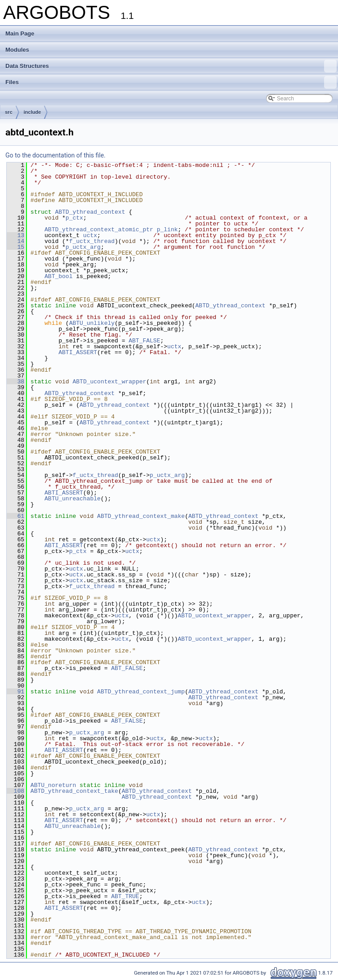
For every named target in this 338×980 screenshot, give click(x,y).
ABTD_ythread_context (90, 212)
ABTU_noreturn (53, 785)
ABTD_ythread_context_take (74, 791)
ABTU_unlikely (92, 323)
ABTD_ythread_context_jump (141, 692)
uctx (90, 235)
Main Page (20, 34)
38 (16, 382)
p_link (167, 229)
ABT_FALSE (144, 341)
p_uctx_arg (83, 247)
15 (16, 247)
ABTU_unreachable (73, 499)
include (33, 112)
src (9, 112)
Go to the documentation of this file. (56, 155)
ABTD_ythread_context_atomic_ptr (99, 229)
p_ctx (74, 218)
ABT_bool (58, 276)
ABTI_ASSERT (78, 352)
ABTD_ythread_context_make (141, 516)
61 (16, 516)
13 (16, 235)
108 (16, 791)
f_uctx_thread (92, 241)
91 (16, 692)
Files (171, 82)
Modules (17, 50)
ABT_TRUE (125, 896)
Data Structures (171, 66)
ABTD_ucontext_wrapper (109, 382)
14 (16, 241)
